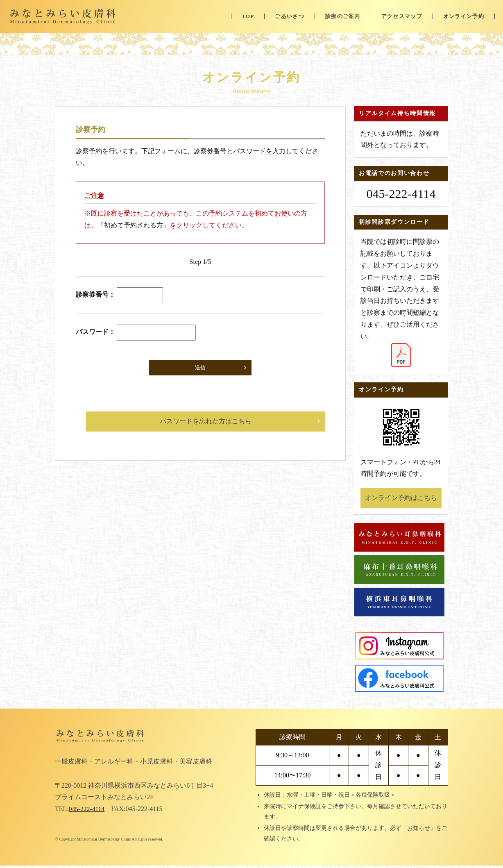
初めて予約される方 (134, 225)
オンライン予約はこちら (401, 498)
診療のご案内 (343, 16)
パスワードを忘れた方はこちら (206, 421)
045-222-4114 (87, 811)
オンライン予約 (464, 16)
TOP (248, 16)
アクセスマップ (402, 16)
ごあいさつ (290, 16)
